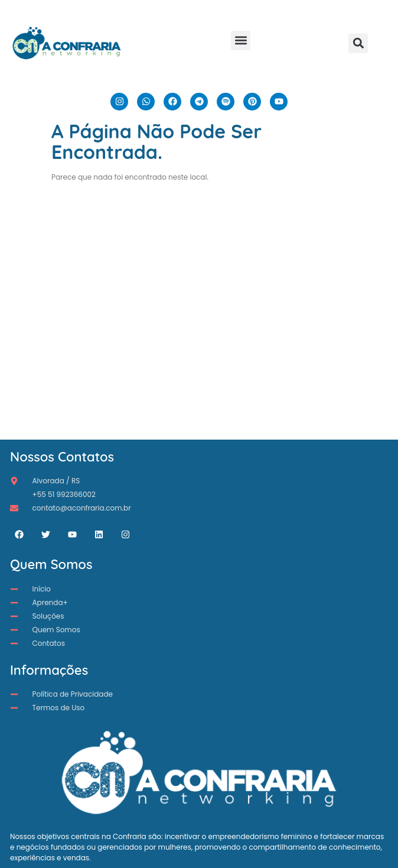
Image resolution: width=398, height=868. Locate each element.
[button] (241, 40)
